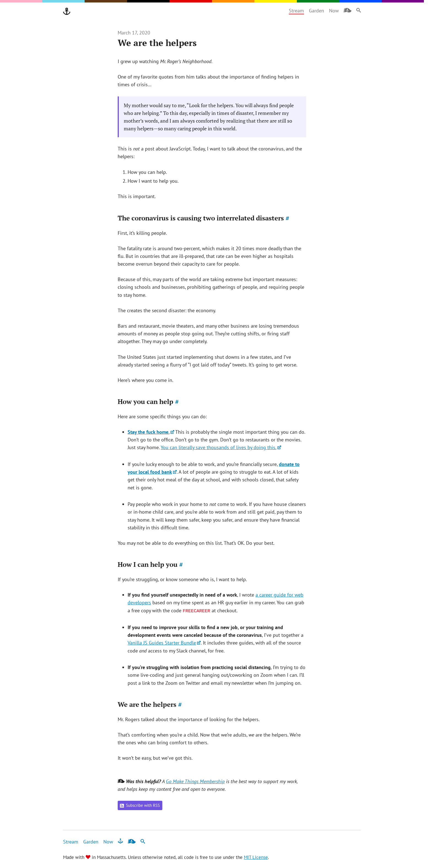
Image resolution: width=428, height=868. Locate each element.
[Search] (359, 10)
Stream (296, 11)
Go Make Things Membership (195, 781)
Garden (317, 11)
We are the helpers (150, 704)
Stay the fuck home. (149, 432)
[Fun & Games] (120, 841)
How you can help (148, 401)
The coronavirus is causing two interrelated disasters (204, 218)
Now (334, 11)
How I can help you (150, 564)
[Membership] (348, 10)
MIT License (256, 857)
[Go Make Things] (67, 11)
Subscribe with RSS (140, 805)
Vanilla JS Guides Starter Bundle (162, 643)
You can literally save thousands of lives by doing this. (219, 447)
